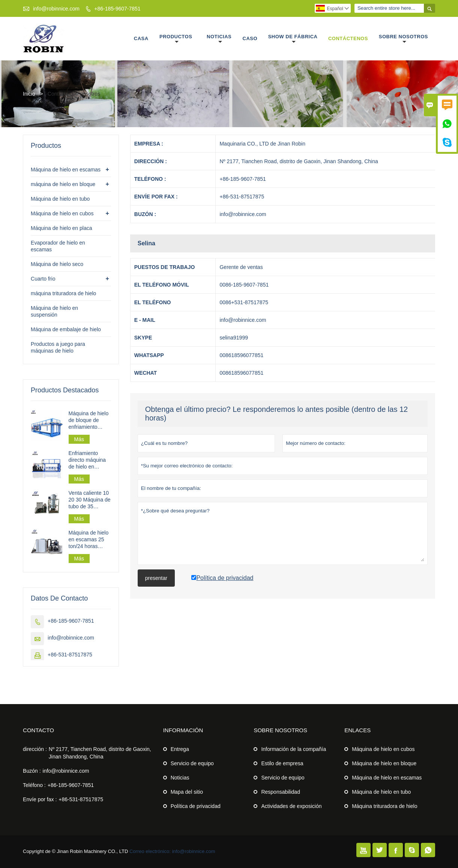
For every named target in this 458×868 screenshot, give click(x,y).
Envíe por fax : (40, 799)
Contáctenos (348, 38)
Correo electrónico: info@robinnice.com (172, 851)
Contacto (38, 730)
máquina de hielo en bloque (63, 184)
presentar (156, 578)
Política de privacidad (196, 806)
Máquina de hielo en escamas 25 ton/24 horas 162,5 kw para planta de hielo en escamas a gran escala (89, 540)
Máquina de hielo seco (57, 264)
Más (79, 439)
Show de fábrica (293, 39)
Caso (250, 38)
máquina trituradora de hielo (63, 293)
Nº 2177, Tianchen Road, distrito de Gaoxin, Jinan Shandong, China (100, 753)
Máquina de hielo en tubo (60, 199)
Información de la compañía (294, 749)
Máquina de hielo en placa (61, 228)
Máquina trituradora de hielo (384, 806)
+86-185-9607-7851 (117, 9)
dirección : (35, 749)
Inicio (29, 94)
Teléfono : (34, 785)
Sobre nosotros (403, 39)
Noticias (219, 39)
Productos (176, 39)
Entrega (180, 749)
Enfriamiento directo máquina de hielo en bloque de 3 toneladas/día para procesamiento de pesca (89, 460)
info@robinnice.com (56, 9)
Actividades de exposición (291, 806)
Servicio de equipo (192, 763)
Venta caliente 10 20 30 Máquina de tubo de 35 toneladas (90, 500)
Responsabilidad (281, 792)
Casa (141, 38)
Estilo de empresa (282, 763)
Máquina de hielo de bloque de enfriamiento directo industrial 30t (89, 420)
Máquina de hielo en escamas (66, 170)
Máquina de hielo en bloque (384, 763)
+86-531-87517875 (70, 655)
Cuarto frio (43, 279)
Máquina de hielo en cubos (62, 213)
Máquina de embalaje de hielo (66, 329)
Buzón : (32, 771)
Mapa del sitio (187, 792)
